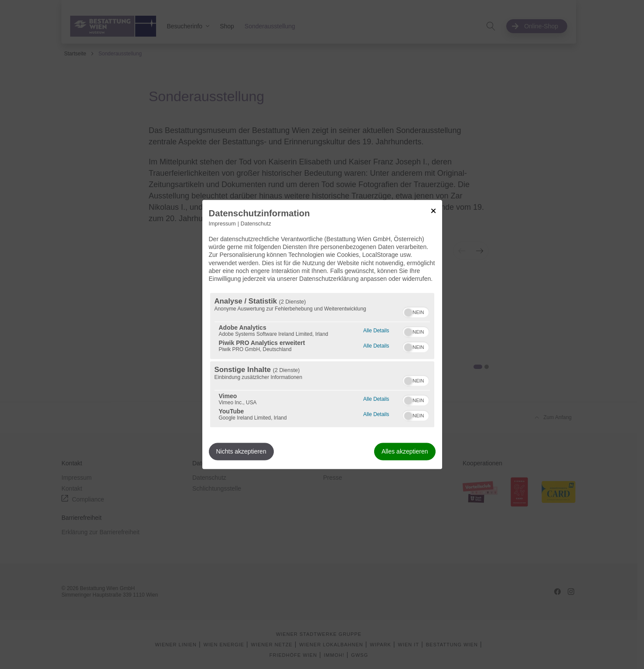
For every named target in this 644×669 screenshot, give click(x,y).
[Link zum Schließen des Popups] (433, 211)
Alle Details (376, 330)
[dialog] (322, 334)
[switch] (416, 311)
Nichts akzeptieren (241, 452)
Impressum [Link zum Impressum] (222, 224)
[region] (322, 360)
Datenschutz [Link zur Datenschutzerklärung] (256, 224)
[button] (408, 313)
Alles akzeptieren (405, 452)
